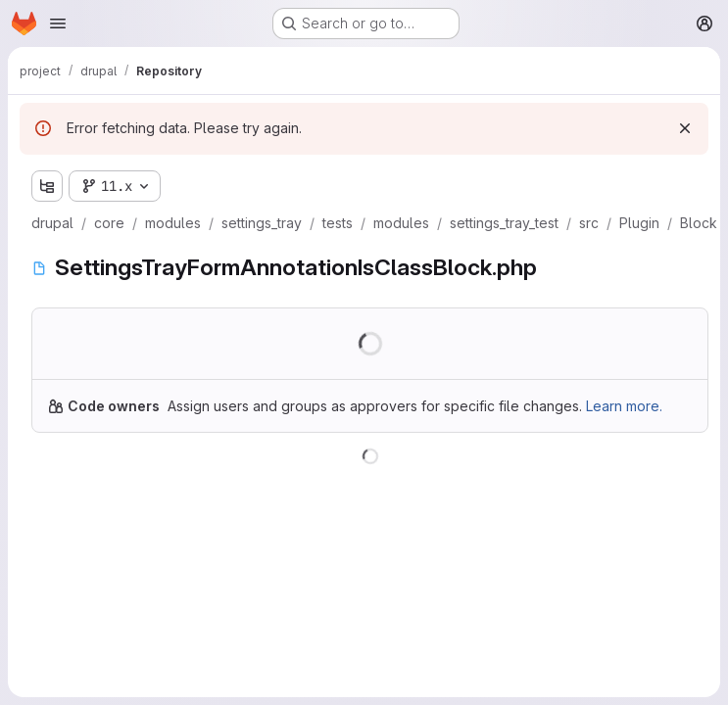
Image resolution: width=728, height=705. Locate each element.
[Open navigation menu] (58, 23)
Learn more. (624, 406)
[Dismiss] (685, 128)
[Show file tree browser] (47, 186)
